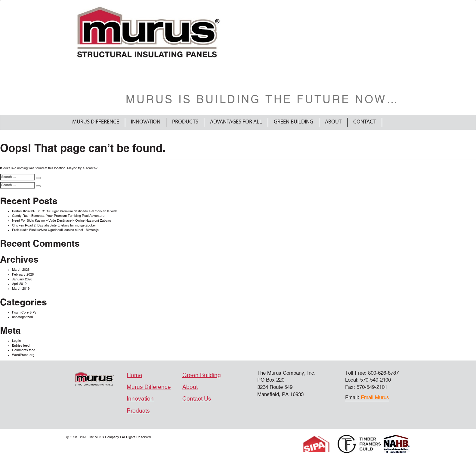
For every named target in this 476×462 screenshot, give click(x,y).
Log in (16, 341)
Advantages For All (236, 122)
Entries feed (21, 346)
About (333, 122)
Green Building (294, 122)
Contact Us (197, 399)
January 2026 (22, 279)
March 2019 (21, 289)
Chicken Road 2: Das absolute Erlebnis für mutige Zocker (54, 225)
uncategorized (22, 317)
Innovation (146, 122)
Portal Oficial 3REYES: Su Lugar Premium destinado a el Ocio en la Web (65, 211)
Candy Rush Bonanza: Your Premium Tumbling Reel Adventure (58, 216)
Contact (365, 122)
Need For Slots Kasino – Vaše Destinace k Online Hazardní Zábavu (62, 221)
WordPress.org (23, 355)
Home (134, 375)
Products (185, 122)
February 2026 (23, 275)
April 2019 (19, 284)
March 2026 (21, 270)
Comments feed (24, 350)
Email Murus (375, 397)
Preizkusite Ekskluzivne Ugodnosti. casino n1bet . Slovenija (55, 230)
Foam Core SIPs (24, 312)
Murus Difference (96, 122)
